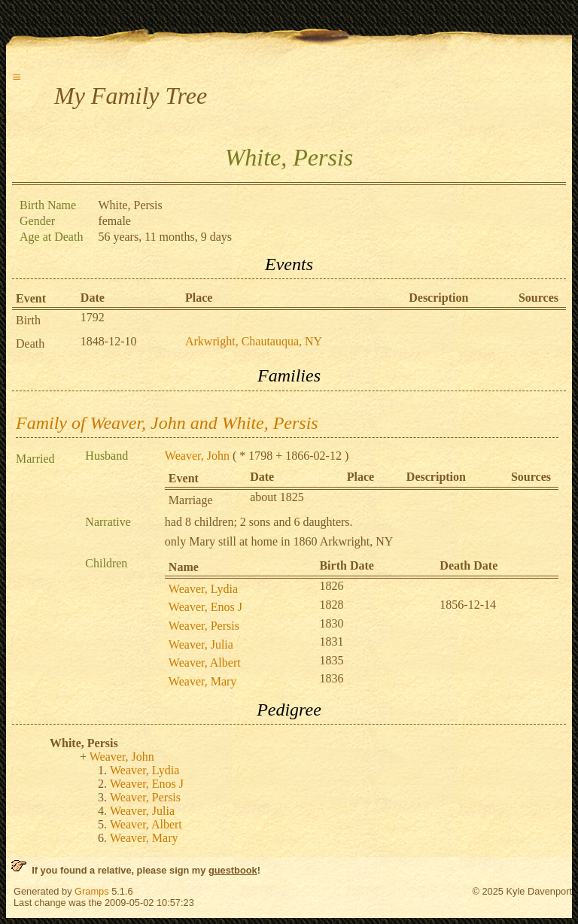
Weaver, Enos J (205, 607)
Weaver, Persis (204, 626)
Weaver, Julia (201, 644)
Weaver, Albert (205, 663)
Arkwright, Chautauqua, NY (254, 341)
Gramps (92, 891)
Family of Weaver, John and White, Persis (167, 423)
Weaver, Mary (202, 681)
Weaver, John (197, 456)
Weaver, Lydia (203, 589)
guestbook (233, 870)
